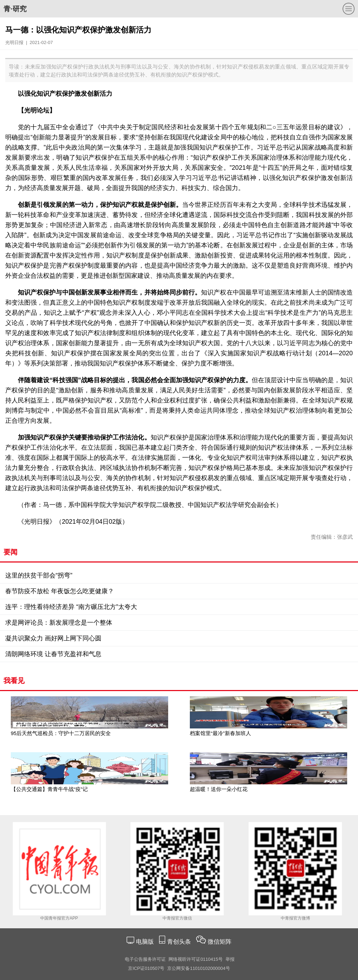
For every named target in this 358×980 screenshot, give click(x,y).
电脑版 (145, 942)
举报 (230, 959)
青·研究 (15, 9)
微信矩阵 (220, 942)
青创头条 (180, 942)
